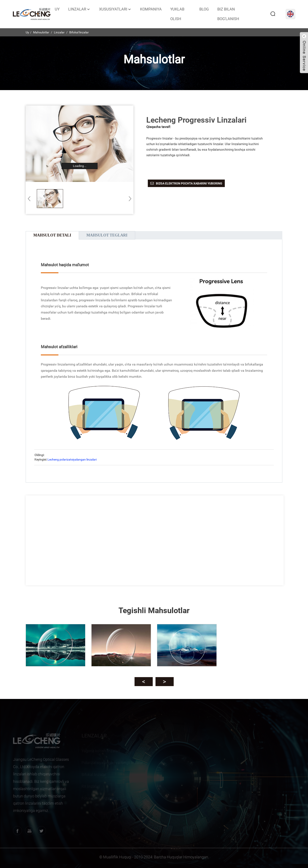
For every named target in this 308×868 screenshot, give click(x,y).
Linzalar (79, 9)
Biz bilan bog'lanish (228, 14)
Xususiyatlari (115, 9)
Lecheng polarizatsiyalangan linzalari (72, 459)
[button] (129, 199)
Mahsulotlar (41, 32)
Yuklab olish (177, 14)
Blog (204, 9)
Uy (57, 9)
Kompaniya (151, 9)
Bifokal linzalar (79, 32)
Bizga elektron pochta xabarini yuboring (189, 183)
